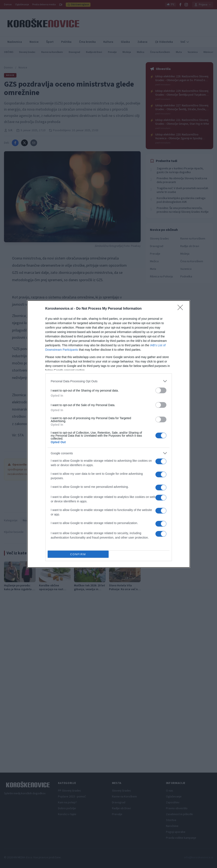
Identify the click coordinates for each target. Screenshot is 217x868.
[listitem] (109, 381)
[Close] (182, 309)
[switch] (161, 390)
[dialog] (109, 434)
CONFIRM (78, 554)
